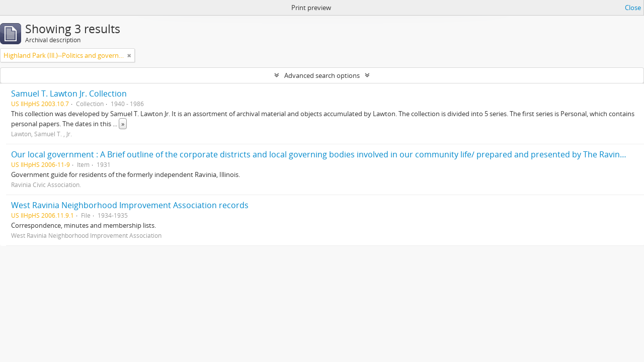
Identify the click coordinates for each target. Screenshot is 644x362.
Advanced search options (322, 75)
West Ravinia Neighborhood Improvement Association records (130, 205)
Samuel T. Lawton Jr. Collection (69, 94)
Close (633, 8)
